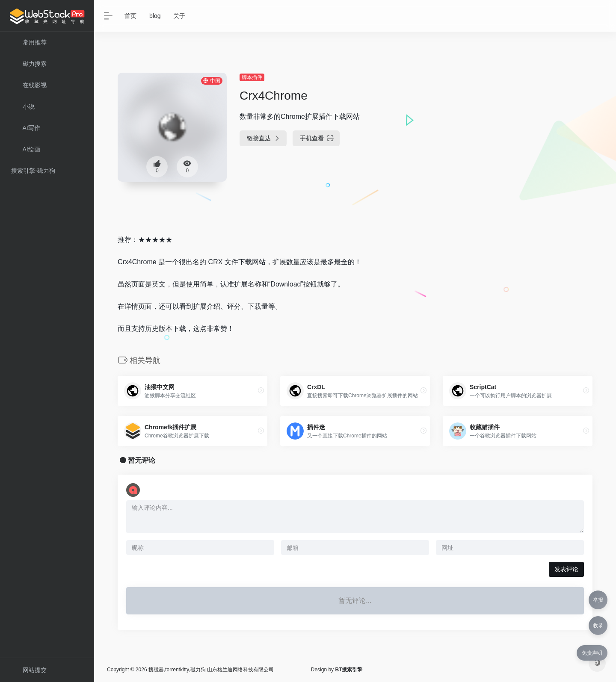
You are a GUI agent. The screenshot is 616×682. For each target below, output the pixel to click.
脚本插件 (252, 77)
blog (155, 16)
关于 (179, 16)
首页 (130, 16)
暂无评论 (142, 460)
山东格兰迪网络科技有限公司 (240, 670)
